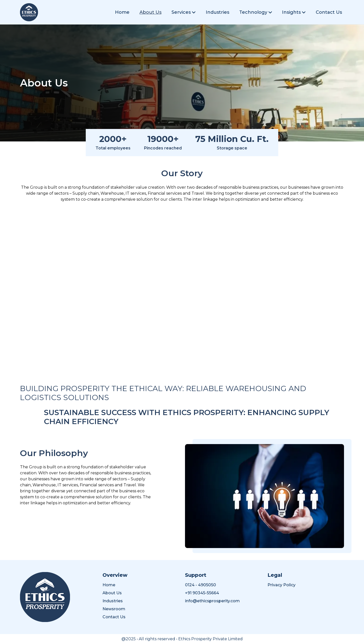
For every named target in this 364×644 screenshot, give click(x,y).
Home (122, 12)
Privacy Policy (281, 585)
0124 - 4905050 (200, 585)
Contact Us (329, 12)
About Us (150, 12)
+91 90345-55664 (202, 593)
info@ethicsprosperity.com (212, 601)
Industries (217, 12)
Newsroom (114, 609)
